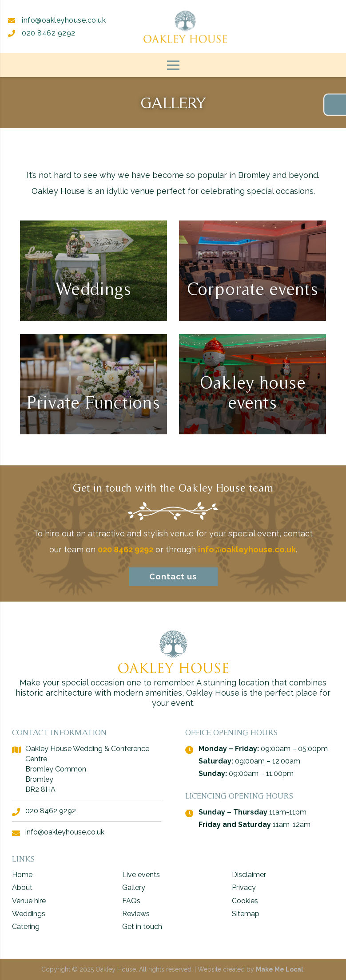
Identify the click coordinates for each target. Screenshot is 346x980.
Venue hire (29, 901)
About (22, 888)
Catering (26, 927)
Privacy (244, 888)
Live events (141, 875)
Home (22, 875)
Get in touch (142, 927)
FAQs (131, 901)
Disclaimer (249, 875)
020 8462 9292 (42, 33)
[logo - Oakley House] (185, 27)
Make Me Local (280, 969)
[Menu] (173, 65)
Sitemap (246, 914)
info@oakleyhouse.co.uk (57, 20)
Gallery (134, 888)
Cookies (245, 901)
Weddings (29, 914)
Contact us (173, 577)
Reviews (136, 914)
